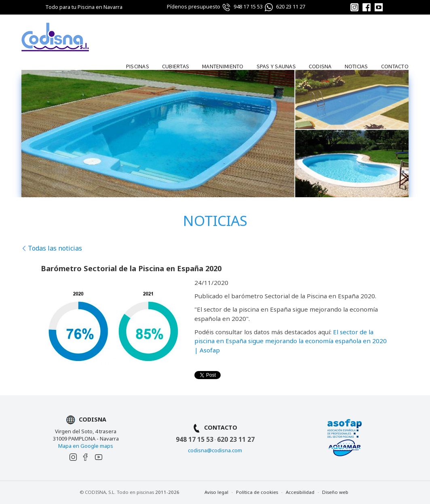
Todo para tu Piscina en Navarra (84, 7)
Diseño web (335, 492)
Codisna (320, 66)
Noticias (356, 66)
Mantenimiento (223, 66)
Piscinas (138, 66)
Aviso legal (216, 492)
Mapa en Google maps (86, 446)
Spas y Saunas (276, 66)
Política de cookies (257, 492)
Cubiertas (176, 66)
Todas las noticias (52, 248)
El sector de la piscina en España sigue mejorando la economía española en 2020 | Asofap (291, 341)
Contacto (395, 66)
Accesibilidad (300, 492)
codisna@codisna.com (215, 450)
